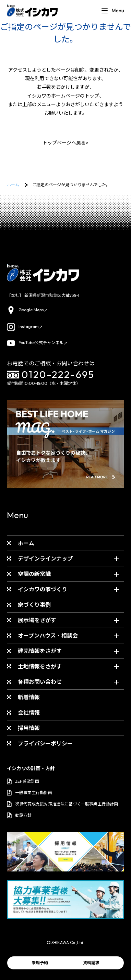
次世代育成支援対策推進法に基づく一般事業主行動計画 (62, 804)
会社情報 (29, 713)
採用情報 (29, 728)
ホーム (13, 185)
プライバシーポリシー (45, 743)
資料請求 (91, 963)
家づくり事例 (34, 605)
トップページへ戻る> (65, 143)
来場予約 (40, 963)
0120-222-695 (51, 375)
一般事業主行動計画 (29, 793)
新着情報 (29, 697)
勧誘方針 (19, 815)
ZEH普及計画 (23, 781)
